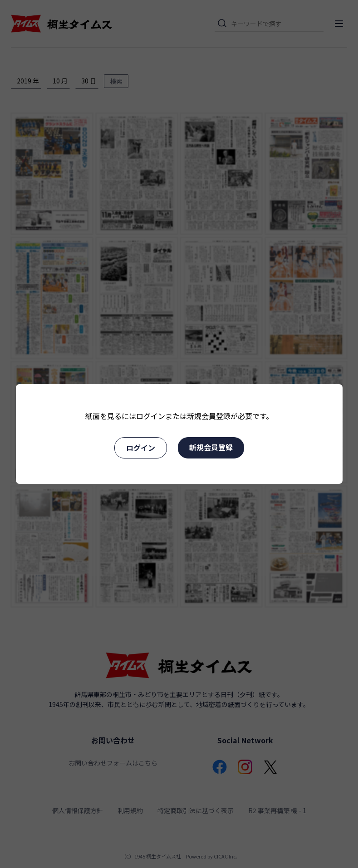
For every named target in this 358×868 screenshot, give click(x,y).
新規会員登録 (211, 447)
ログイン (141, 448)
